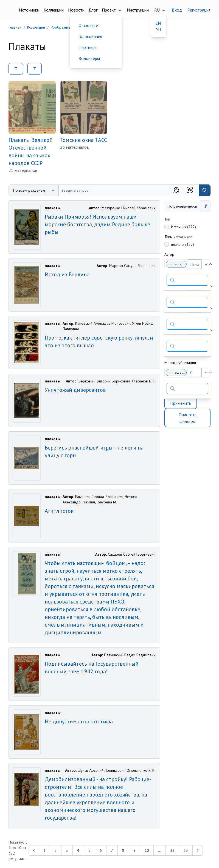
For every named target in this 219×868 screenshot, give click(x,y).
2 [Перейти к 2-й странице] (56, 850)
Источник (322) (183, 227)
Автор (169, 254)
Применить (181, 403)
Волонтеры (89, 58)
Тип (167, 219)
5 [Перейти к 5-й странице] (89, 850)
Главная (15, 27)
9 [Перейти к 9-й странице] (134, 850)
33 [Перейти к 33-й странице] (186, 850)
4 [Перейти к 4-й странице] (78, 850)
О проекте (88, 25)
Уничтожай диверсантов (75, 390)
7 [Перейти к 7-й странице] (112, 850)
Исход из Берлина (67, 274)
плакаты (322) (182, 244)
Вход (177, 10)
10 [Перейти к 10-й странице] (147, 850)
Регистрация (199, 10)
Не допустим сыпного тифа (79, 721)
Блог (93, 10)
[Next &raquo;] (198, 850)
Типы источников (178, 237)
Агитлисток (59, 511)
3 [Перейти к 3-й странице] (67, 850)
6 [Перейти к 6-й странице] (101, 850)
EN (158, 23)
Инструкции (138, 10)
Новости (76, 10)
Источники (29, 10)
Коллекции (54, 10)
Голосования (90, 36)
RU (158, 30)
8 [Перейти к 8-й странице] (123, 850)
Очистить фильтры (188, 418)
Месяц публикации (180, 363)
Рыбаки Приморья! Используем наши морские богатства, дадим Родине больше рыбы (97, 224)
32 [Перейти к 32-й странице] (172, 850)
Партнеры (88, 47)
